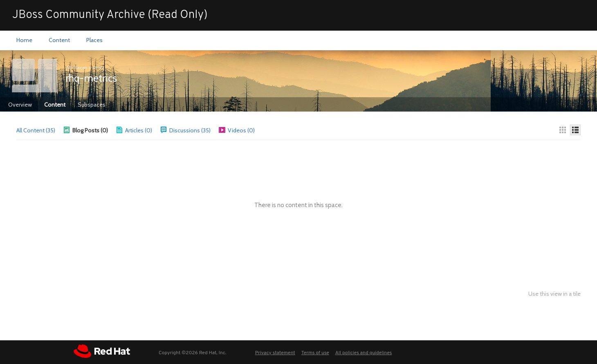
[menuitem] (24, 40)
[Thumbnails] (563, 130)
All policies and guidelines (364, 353)
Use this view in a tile (554, 294)
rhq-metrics (91, 78)
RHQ (98, 68)
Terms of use (315, 353)
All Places (76, 68)
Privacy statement (275, 353)
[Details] (575, 130)
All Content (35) (36, 130)
